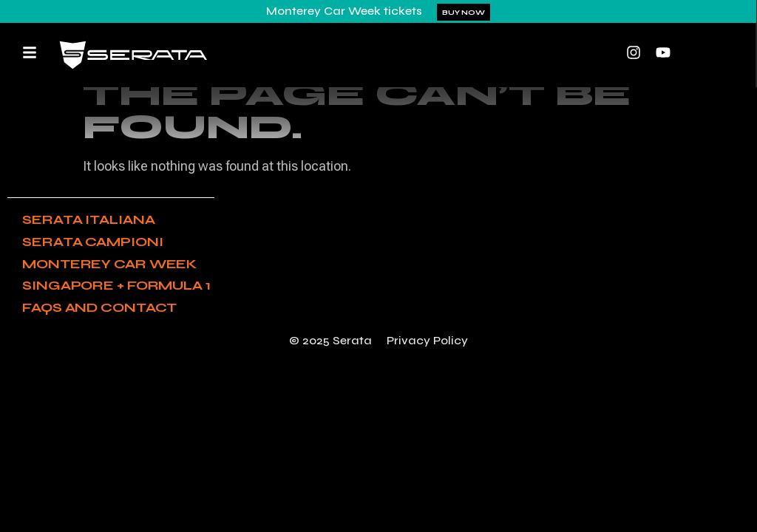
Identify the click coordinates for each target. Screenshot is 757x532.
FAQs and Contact (99, 307)
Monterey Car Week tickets (344, 11)
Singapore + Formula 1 (116, 285)
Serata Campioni (93, 242)
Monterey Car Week (109, 264)
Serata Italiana (89, 219)
